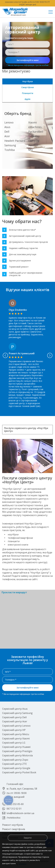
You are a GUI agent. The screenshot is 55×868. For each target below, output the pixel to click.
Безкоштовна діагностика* (19, 230)
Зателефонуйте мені (28, 60)
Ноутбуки (28, 81)
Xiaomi (33, 122)
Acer (7, 136)
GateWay (34, 136)
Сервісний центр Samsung (17, 713)
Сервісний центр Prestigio (17, 751)
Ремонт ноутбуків (13, 825)
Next (50, 355)
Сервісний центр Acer (15, 721)
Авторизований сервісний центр (22, 236)
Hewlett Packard (15, 141)
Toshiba (10, 150)
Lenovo (9, 122)
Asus (7, 127)
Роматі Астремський (22, 353)
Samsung (10, 145)
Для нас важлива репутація (19, 254)
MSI (31, 150)
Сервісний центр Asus (15, 709)
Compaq (34, 141)
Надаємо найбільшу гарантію (20, 248)
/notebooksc (14, 818)
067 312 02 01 (14, 809)
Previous (5, 355)
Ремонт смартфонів (14, 829)
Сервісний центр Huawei (16, 747)
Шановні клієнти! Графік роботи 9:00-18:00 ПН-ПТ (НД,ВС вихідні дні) (27, 3)
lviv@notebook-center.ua (20, 813)
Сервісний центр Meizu (16, 734)
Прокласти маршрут (14, 592)
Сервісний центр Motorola (17, 755)
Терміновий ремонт (15, 267)
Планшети (28, 93)
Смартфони (27, 87)
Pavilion (33, 145)
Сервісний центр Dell (14, 717)
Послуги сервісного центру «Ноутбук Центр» (26, 430)
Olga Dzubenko (18, 310)
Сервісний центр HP (14, 730)
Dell (7, 132)
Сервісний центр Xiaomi (16, 739)
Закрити (28, 838)
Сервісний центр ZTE (14, 764)
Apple (27, 99)
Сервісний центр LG (14, 743)
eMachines (35, 127)
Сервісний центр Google (16, 768)
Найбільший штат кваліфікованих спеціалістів (22, 274)
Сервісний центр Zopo (15, 760)
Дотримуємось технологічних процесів (25, 242)
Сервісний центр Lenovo (16, 726)
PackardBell (36, 132)
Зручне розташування (16, 261)
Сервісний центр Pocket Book (19, 772)
